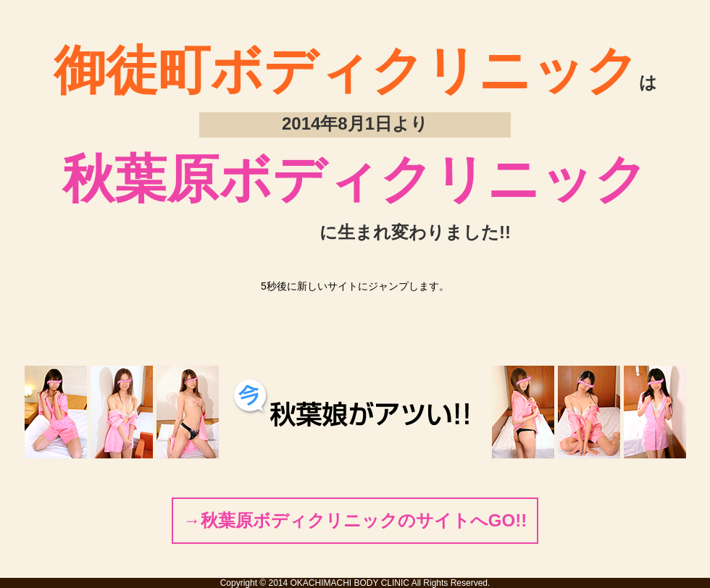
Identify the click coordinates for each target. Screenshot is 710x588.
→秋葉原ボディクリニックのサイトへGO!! (355, 520)
